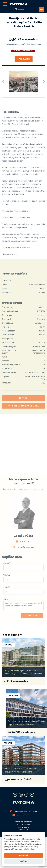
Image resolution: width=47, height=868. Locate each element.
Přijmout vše (23, 855)
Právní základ (23, 827)
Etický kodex (23, 830)
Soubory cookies (23, 824)
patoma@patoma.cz (24, 815)
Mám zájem (24, 59)
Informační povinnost (23, 822)
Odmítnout (23, 861)
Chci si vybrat (29, 849)
